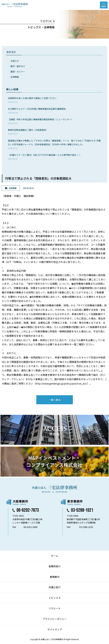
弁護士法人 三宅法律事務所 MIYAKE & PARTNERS (15, 5)
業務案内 (55, 577)
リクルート (55, 608)
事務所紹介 (55, 566)
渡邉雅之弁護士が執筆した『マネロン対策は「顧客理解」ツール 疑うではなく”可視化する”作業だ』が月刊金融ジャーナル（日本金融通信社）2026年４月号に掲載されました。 (54, 144)
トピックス (55, 598)
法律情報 (15, 77)
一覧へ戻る (55, 400)
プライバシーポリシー (55, 619)
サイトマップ (55, 629)
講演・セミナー (18, 72)
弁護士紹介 (55, 587)
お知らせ (15, 61)
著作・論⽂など (18, 66)
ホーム (55, 556)
